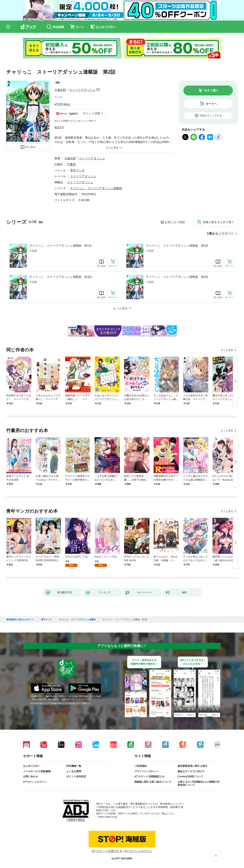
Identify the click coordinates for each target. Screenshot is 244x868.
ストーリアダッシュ (82, 90)
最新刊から (230, 234)
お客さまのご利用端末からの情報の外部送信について (199, 783)
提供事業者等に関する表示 (192, 766)
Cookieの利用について (190, 776)
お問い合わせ (30, 776)
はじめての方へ (32, 766)
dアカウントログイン (35, 782)
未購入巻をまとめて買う (218, 222)
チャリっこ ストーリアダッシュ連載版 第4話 (177, 277)
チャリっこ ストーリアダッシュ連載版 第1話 (61, 246)
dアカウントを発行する (107, 851)
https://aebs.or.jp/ (108, 817)
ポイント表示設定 (76, 776)
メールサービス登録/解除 (37, 771)
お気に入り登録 (175, 222)
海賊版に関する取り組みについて (153, 782)
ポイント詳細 (91, 113)
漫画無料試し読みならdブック (20, 620)
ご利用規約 (141, 766)
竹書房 (72, 164)
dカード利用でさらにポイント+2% (74, 121)
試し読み (30, 147)
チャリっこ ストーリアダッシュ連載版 (96, 188)
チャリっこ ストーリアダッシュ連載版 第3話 (61, 277)
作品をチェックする (211, 116)
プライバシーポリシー (147, 771)
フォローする (98, 90)
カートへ (211, 104)
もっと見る (227, 350)
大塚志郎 (60, 90)
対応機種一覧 (74, 766)
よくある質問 (74, 771)
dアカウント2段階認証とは (149, 776)
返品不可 (59, 127)
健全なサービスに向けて (191, 771)
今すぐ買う (211, 90)
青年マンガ (77, 170)
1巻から (213, 234)
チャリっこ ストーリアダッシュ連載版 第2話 (177, 246)
